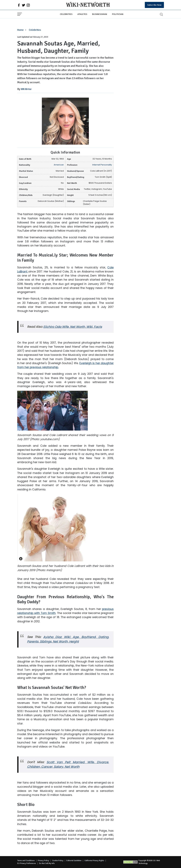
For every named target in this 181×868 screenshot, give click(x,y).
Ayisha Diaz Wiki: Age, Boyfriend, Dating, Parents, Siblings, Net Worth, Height (68, 639)
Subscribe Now (154, 5)
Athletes (82, 14)
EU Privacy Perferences (27, 863)
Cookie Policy (58, 861)
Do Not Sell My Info (47, 863)
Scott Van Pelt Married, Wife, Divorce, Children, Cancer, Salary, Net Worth (68, 764)
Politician (118, 14)
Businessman (100, 14)
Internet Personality (102, 165)
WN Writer (26, 89)
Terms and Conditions (26, 861)
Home (20, 30)
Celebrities (66, 14)
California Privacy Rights (94, 861)
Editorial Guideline (74, 861)
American (59, 165)
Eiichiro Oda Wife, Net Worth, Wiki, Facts (73, 327)
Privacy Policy (43, 861)
